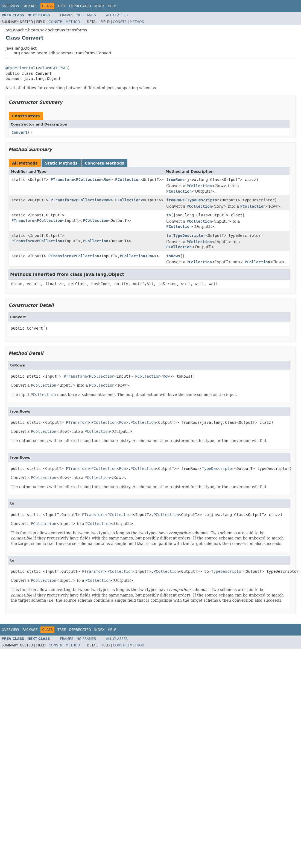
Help (112, 6)
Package (30, 6)
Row (107, 180)
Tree (62, 6)
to (169, 215)
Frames (67, 15)
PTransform (62, 180)
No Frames (86, 15)
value (43, 68)
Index (100, 6)
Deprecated (80, 6)
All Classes (117, 15)
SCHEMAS (60, 68)
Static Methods (61, 163)
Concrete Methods (104, 163)
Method (73, 22)
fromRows (175, 180)
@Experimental (21, 68)
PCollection (89, 180)
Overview (10, 6)
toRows (173, 256)
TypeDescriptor (203, 200)
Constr (55, 22)
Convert (20, 132)
